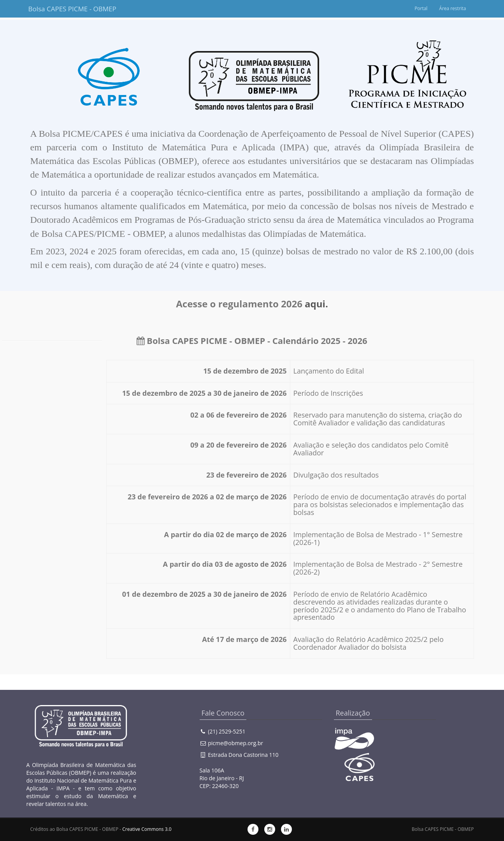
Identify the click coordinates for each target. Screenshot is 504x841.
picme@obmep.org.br (235, 743)
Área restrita (453, 8)
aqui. (316, 304)
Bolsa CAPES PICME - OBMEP (66, 9)
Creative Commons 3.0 (147, 829)
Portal (421, 8)
